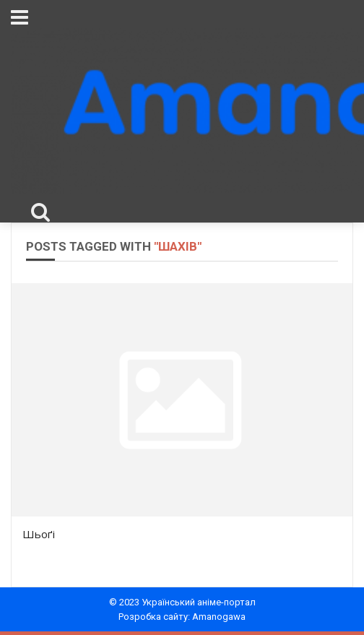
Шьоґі (39, 534)
